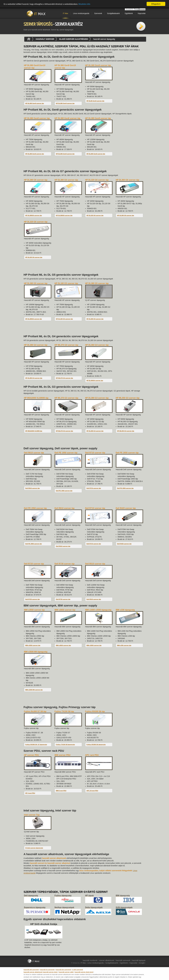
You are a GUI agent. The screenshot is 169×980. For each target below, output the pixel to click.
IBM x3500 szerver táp (94, 645)
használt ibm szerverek (63, 970)
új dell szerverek (78, 970)
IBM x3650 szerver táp (63, 645)
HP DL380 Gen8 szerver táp (35, 154)
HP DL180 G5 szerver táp (64, 319)
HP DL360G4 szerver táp (95, 380)
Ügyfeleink (129, 13)
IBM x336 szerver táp (124, 645)
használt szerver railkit (66, 972)
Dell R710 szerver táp (94, 488)
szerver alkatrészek (107, 960)
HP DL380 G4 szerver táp (34, 378)
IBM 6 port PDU (61, 791)
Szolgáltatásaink (113, 13)
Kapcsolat (142, 13)
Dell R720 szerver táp (33, 599)
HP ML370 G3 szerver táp (64, 431)
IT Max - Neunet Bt (37, 14)
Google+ (142, 963)
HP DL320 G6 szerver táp (95, 215)
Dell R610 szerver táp (33, 488)
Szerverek (98, 13)
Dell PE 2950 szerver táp (34, 544)
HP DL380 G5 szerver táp (95, 319)
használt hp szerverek (47, 970)
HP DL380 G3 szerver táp (95, 431)
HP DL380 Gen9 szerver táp (35, 103)
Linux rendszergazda (81, 13)
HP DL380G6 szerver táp (34, 215)
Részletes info (84, 4)
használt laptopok (139, 960)
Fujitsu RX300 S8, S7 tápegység (36, 745)
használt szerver (45, 39)
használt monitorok (90, 960)
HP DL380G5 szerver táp (34, 319)
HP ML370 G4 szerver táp (64, 378)
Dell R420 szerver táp (124, 544)
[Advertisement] (69, 164)
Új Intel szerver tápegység (34, 848)
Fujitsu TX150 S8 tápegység (65, 745)
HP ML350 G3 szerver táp (126, 431)
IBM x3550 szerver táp (33, 645)
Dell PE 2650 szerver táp (125, 488)
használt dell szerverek (31, 970)
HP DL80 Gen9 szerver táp (95, 101)
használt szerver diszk (50, 972)
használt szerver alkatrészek (33, 972)
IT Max (65, 13)
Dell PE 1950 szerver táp (64, 491)
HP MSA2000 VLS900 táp (34, 431)
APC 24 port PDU (92, 791)
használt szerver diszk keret (84, 972)
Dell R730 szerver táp (63, 599)
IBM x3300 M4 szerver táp (34, 690)
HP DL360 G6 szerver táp (126, 215)
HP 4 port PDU (30, 793)
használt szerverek (123, 960)
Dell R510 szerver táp (94, 599)
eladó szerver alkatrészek (74, 39)
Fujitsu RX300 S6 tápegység (96, 745)
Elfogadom (156, 4)
